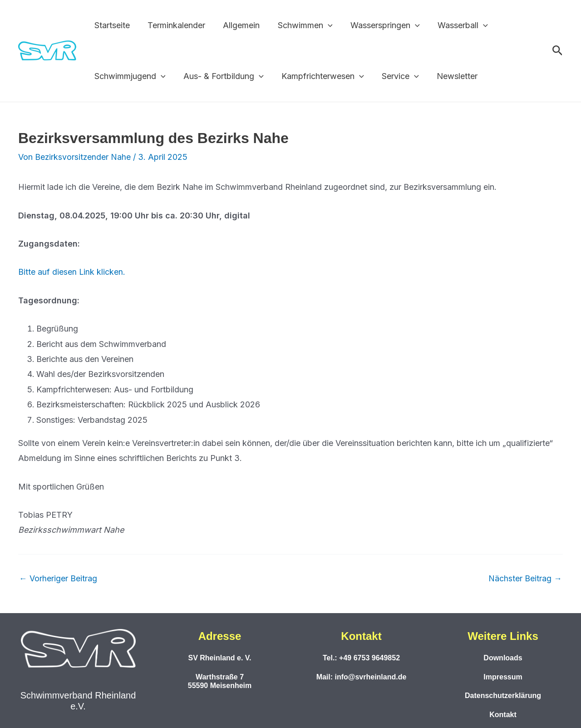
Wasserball (455, 25)
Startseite (111, 25)
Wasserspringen (378, 25)
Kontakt (503, 715)
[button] (323, 25)
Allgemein (238, 25)
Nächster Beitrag (525, 578)
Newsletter (450, 76)
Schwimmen (300, 25)
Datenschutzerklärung (503, 696)
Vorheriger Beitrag (58, 578)
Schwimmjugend (129, 76)
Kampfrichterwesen (319, 76)
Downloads (503, 658)
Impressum (503, 676)
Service (395, 76)
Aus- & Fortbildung (221, 76)
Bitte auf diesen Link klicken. (72, 272)
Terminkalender (174, 25)
